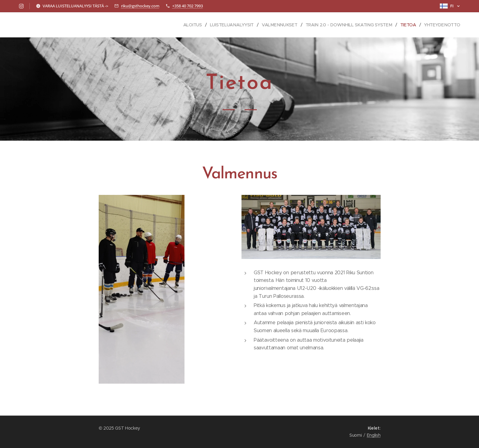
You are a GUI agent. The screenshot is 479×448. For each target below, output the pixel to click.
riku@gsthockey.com (140, 6)
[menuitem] (194, 25)
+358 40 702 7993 (188, 6)
